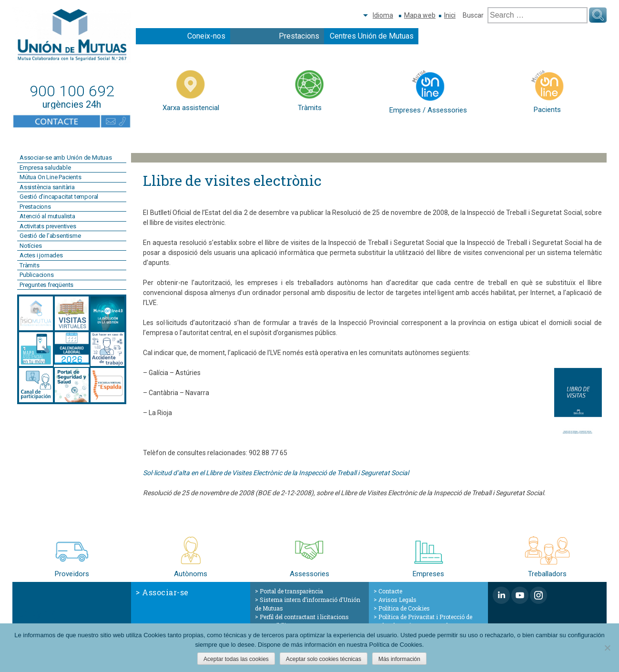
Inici (450, 15)
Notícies (30, 246)
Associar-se (165, 592)
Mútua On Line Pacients (51, 177)
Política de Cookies (404, 608)
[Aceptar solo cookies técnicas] (607, 648)
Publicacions (37, 275)
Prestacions (299, 36)
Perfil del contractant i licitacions (304, 617)
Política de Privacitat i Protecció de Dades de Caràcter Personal (423, 621)
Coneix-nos (206, 36)
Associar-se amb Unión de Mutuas (66, 158)
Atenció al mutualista (47, 216)
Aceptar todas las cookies (236, 659)
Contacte (390, 591)
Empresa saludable (45, 168)
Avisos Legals (397, 600)
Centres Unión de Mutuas (372, 36)
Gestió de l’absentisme (50, 236)
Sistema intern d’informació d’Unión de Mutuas (308, 604)
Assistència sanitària (47, 187)
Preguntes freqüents (46, 285)
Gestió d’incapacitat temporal (59, 197)
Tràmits (30, 265)
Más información (399, 659)
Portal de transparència (291, 591)
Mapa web (420, 15)
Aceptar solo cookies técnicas (324, 659)
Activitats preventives (48, 226)
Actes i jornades (41, 255)
